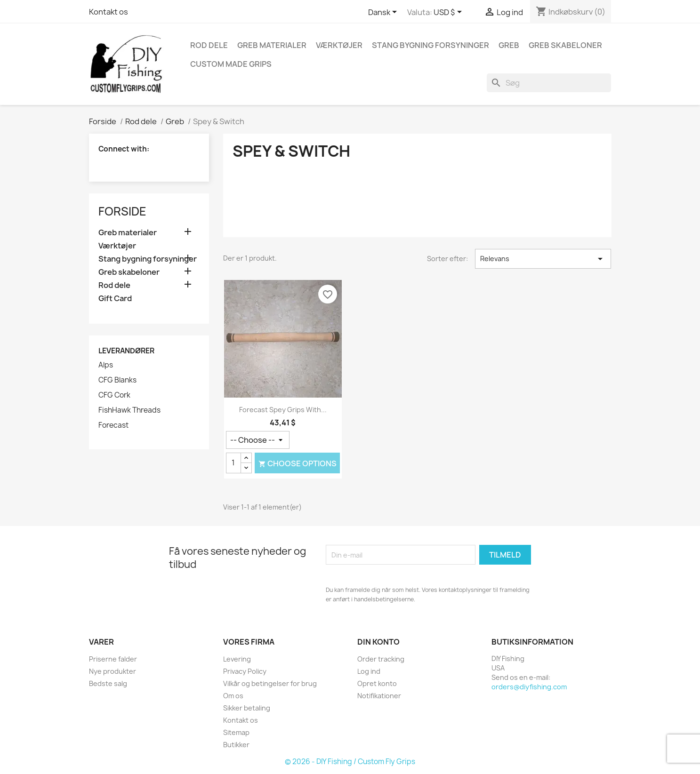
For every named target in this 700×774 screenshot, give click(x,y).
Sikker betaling (247, 708)
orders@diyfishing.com (529, 687)
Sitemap (236, 732)
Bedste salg (108, 683)
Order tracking (381, 659)
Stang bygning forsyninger (430, 45)
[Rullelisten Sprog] (384, 13)
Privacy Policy (245, 671)
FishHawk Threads (129, 410)
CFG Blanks (117, 380)
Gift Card (115, 299)
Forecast (113, 425)
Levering (237, 659)
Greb (509, 45)
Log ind (369, 671)
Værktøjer (339, 45)
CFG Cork (114, 395)
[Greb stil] (258, 440)
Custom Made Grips (231, 64)
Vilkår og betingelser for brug (270, 683)
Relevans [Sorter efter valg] (543, 259)
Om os (233, 696)
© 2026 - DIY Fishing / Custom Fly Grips (350, 762)
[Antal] (233, 463)
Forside (122, 211)
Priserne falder (113, 659)
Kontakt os (109, 12)
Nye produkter (113, 671)
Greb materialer (272, 45)
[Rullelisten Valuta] (449, 13)
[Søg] (549, 83)
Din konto (378, 642)
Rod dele (209, 45)
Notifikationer (379, 696)
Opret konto (377, 683)
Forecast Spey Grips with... (283, 410)
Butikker (236, 745)
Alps (106, 365)
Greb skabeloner (565, 45)
